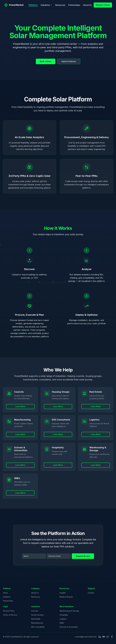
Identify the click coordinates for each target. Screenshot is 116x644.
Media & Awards (66, 597)
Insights (63, 593)
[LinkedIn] (100, 637)
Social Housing (37, 615)
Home (5, 593)
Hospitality (64, 615)
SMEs (62, 623)
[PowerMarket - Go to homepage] (14, 5)
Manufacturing (37, 623)
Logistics (63, 619)
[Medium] (104, 637)
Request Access (83, 556)
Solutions (33, 5)
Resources (60, 5)
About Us (87, 5)
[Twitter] (108, 637)
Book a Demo (46, 61)
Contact (91, 593)
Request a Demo (103, 5)
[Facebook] (112, 637)
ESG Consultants (38, 627)
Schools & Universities (69, 627)
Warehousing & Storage (69, 611)
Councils (35, 611)
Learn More (20, 415)
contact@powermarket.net (86, 637)
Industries (47, 5)
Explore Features (69, 61)
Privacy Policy (9, 611)
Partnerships (74, 5)
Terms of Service (10, 615)
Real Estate (36, 619)
